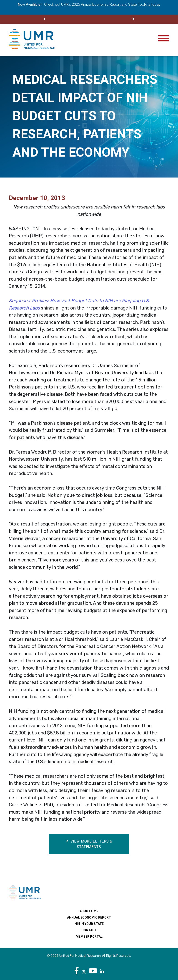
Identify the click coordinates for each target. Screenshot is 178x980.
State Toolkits (139, 4)
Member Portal (89, 937)
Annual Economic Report (89, 917)
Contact (89, 930)
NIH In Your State (89, 924)
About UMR (89, 911)
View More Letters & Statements (89, 844)
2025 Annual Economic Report (96, 4)
